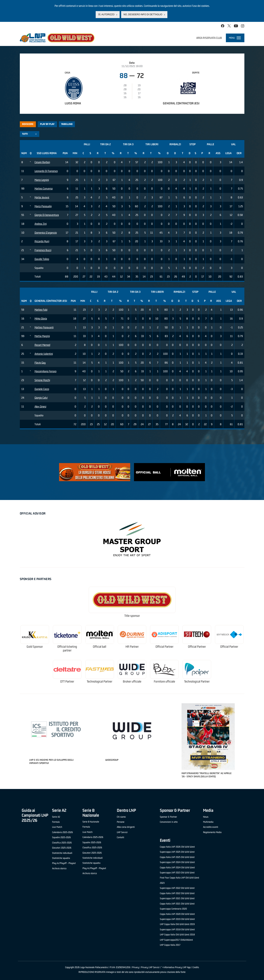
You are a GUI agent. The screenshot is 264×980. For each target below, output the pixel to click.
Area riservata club (209, 38)
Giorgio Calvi (41, 398)
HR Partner (132, 647)
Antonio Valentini (44, 354)
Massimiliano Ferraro (45, 371)
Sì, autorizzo (106, 15)
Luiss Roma (73, 103)
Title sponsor (132, 616)
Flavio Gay (40, 363)
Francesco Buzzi (43, 250)
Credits (196, 967)
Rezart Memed (42, 345)
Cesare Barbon (42, 162)
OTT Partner (67, 681)
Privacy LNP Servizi (150, 967)
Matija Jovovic (42, 197)
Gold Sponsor (35, 647)
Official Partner (164, 647)
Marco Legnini (42, 180)
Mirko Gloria (41, 318)
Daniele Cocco (42, 389)
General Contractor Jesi (181, 103)
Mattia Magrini (42, 336)
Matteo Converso (44, 188)
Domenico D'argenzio (46, 233)
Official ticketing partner (67, 649)
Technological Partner (100, 681)
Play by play (47, 124)
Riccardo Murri (42, 241)
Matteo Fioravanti (44, 327)
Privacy (136, 967)
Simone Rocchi (42, 380)
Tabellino (67, 124)
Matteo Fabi (41, 310)
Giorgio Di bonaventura (47, 215)
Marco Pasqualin (43, 206)
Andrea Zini (41, 224)
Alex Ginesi (40, 406)
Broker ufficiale (132, 681)
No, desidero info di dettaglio (143, 15)
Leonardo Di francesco (46, 171)
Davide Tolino (42, 259)
